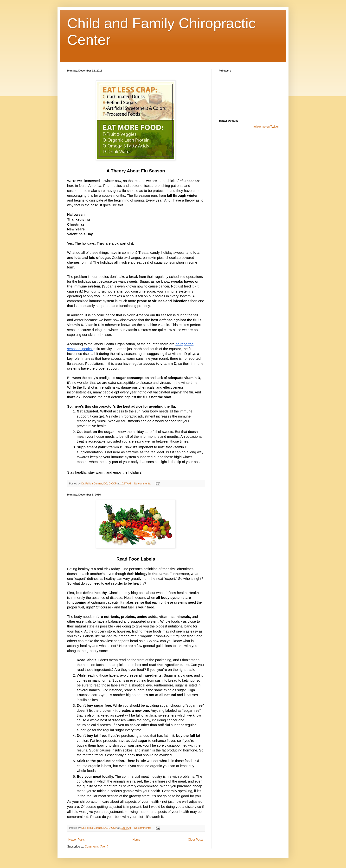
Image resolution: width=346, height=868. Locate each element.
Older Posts (195, 840)
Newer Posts (77, 840)
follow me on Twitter (266, 127)
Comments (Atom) (96, 847)
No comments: (143, 483)
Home (136, 840)
